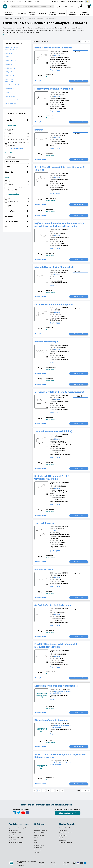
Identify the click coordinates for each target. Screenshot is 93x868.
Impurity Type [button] (16, 211)
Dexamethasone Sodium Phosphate (53, 304)
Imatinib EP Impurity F (46, 342)
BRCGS (36, 843)
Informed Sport (38, 848)
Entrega (61, 838)
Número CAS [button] (16, 172)
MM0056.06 (65, 92)
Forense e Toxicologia (17, 837)
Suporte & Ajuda (27, 1)
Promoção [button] (16, 120)
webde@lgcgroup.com (77, 1)
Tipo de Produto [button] (16, 125)
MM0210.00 (65, 308)
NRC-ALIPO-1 (66, 724)
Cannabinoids (9, 89)
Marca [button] (16, 177)
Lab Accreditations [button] (16, 221)
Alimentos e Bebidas (16, 833)
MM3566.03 (65, 173)
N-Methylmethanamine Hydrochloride (54, 89)
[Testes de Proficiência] (9, 842)
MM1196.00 (65, 133)
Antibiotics (8, 57)
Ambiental (14, 835)
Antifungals (9, 64)
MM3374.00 (65, 271)
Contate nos (35, 1)
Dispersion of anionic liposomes (51, 720)
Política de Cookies (66, 863)
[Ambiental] (9, 835)
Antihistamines (10, 68)
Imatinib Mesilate (44, 569)
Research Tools (20, 18)
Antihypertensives (11, 72)
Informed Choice (39, 845)
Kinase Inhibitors (10, 104)
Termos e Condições (42, 863)
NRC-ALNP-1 (66, 689)
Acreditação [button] (16, 216)
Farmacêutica (14, 830)
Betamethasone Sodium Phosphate (53, 48)
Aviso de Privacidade (54, 863)
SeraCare (37, 838)
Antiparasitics (9, 76)
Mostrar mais (18, 149)
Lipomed (37, 852)
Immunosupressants (12, 100)
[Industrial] (9, 840)
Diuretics (8, 92)
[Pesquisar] (51, 6)
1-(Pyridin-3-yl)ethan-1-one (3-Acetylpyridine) (59, 392)
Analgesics (8, 53)
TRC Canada (37, 850)
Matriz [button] (16, 227)
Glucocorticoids (10, 96)
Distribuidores (63, 835)
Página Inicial (8, 18)
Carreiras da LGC (39, 833)
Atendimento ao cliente (66, 828)
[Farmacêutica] (9, 830)
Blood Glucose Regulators (13, 85)
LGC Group (37, 828)
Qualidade (12, 1)
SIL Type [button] (16, 206)
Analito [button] (16, 167)
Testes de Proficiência (17, 842)
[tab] (17, 120)
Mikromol (57, 55)
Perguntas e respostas (66, 833)
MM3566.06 (65, 345)
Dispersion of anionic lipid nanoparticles (56, 686)
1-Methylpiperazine (45, 523)
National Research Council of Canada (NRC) (60, 692)
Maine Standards (39, 835)
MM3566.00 (65, 573)
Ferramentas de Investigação (19, 828)
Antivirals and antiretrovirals (9, 80)
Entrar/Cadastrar (41, 81)
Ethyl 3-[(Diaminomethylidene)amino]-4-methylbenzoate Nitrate (56, 645)
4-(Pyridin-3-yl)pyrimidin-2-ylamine (54, 605)
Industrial (13, 840)
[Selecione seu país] (88, 1)
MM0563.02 (65, 435)
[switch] (10, 130)
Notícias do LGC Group (41, 830)
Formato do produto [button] (16, 194)
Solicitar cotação (79, 81)
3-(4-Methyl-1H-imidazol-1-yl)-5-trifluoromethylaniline (52, 477)
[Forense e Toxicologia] (9, 838)
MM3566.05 (65, 395)
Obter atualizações (66, 813)
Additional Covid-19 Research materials (11, 48)
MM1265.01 (65, 527)
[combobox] (32, 6)
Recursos (19, 1)
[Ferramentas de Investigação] (9, 828)
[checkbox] (6, 133)
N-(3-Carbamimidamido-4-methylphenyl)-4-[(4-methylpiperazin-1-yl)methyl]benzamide (60, 225)
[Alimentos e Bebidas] (9, 833)
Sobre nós (6, 1)
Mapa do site (63, 840)
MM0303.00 (65, 51)
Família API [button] (16, 153)
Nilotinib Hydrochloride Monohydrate (54, 267)
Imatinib (39, 130)
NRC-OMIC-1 (65, 761)
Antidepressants (10, 61)
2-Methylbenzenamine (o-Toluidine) (53, 431)
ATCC (35, 840)
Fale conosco (63, 830)
